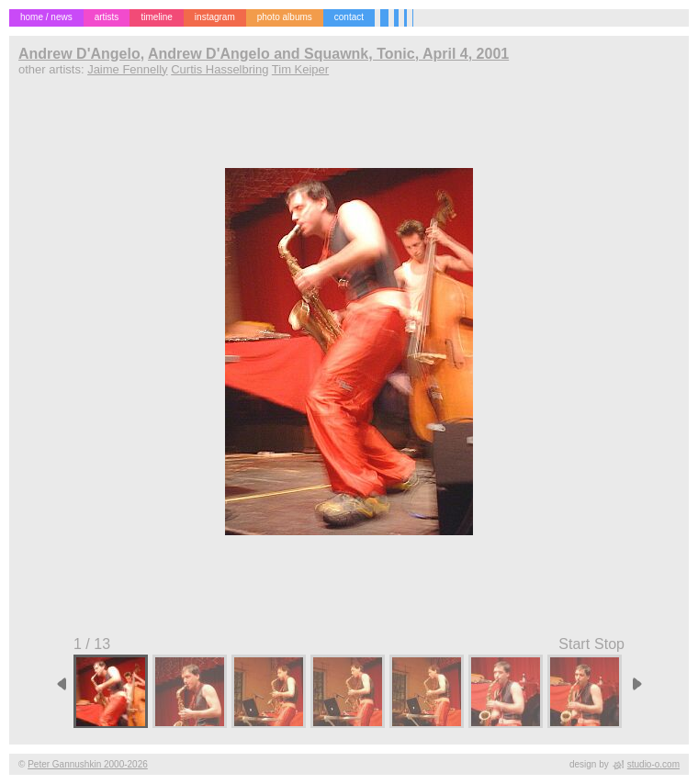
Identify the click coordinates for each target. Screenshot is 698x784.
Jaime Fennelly (127, 69)
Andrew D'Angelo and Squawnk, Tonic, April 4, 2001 (328, 54)
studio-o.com (653, 764)
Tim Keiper (300, 69)
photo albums (285, 17)
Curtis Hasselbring (220, 69)
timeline (156, 17)
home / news (46, 17)
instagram (215, 17)
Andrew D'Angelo (79, 54)
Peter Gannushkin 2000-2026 (88, 764)
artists (107, 17)
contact (349, 17)
